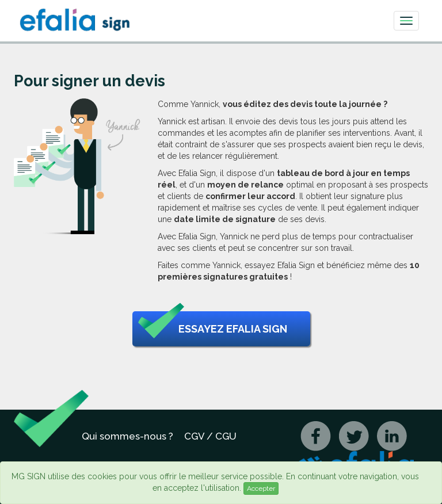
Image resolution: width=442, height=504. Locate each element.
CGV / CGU (210, 436)
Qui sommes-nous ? (127, 436)
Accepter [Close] (261, 488)
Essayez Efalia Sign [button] (213, 329)
